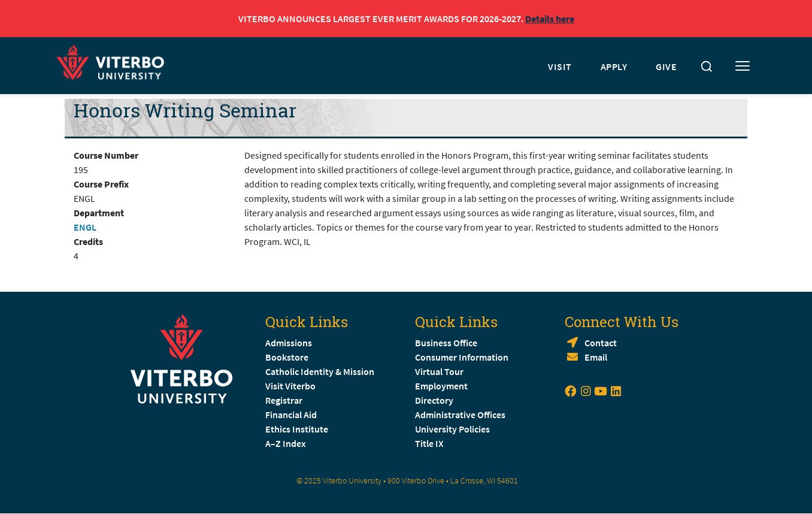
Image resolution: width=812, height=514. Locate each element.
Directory (435, 400)
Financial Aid (291, 415)
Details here (550, 19)
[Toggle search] (707, 66)
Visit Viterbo (290, 386)
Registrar (284, 400)
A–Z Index (286, 443)
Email (596, 357)
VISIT (560, 66)
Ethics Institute (297, 429)
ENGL (85, 227)
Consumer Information (462, 357)
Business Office (446, 343)
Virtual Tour (439, 371)
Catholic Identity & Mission (320, 371)
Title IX (429, 443)
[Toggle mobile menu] (743, 66)
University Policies (452, 429)
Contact (601, 343)
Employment (441, 386)
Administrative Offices (460, 415)
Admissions (289, 343)
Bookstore (287, 357)
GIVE (666, 66)
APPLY (614, 66)
